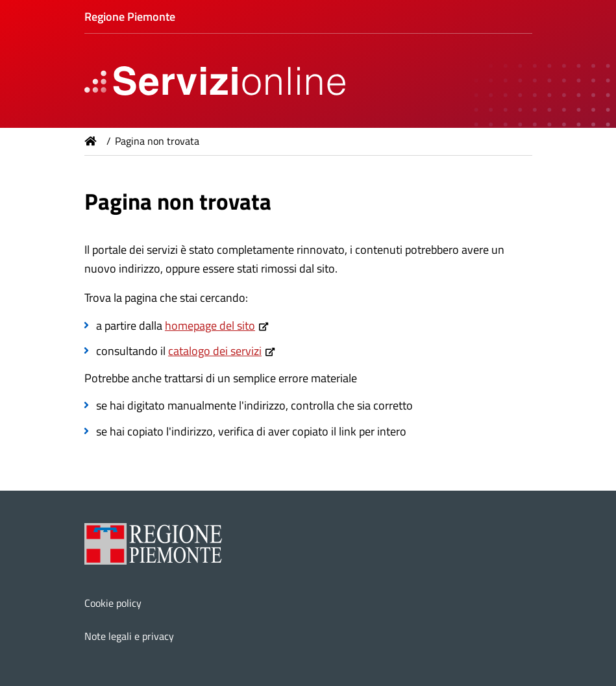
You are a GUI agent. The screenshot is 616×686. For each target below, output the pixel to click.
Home (91, 141)
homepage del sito (210, 325)
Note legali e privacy (129, 636)
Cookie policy (113, 603)
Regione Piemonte (130, 17)
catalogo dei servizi (215, 351)
